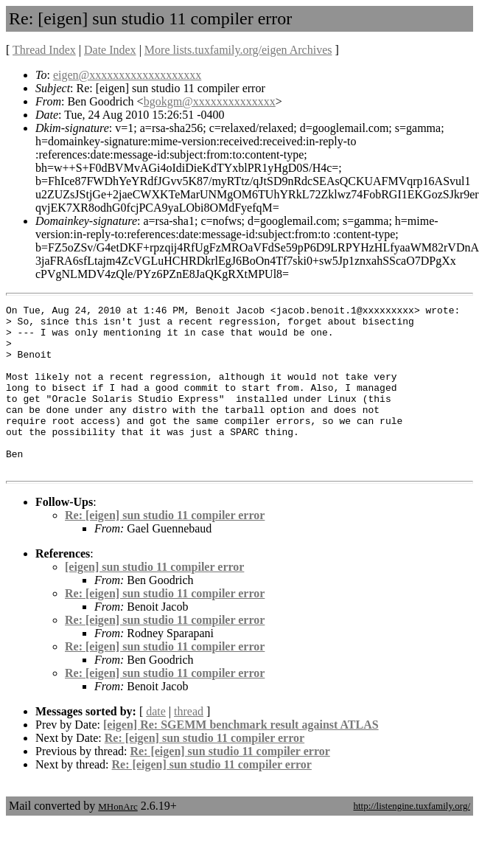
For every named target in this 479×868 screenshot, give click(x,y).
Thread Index (44, 50)
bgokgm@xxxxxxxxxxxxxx (210, 101)
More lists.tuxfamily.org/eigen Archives (238, 50)
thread (189, 744)
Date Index (110, 50)
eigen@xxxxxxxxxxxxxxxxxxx (127, 75)
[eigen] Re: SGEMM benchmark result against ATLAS (241, 758)
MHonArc (118, 840)
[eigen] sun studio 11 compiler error (154, 600)
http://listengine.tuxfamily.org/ (412, 839)
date (156, 744)
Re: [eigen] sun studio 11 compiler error (165, 548)
